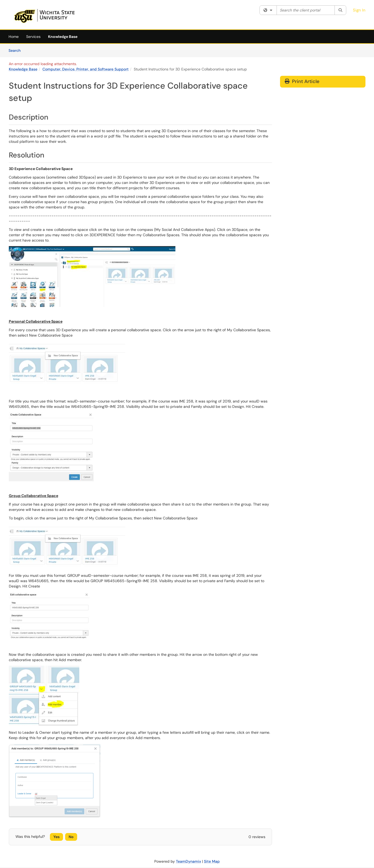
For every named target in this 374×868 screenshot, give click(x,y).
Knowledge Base (63, 37)
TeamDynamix (188, 861)
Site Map (212, 861)
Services (33, 37)
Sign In (359, 10)
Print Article (302, 81)
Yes (56, 837)
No (71, 837)
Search (16, 50)
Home (14, 37)
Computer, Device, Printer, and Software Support (86, 69)
